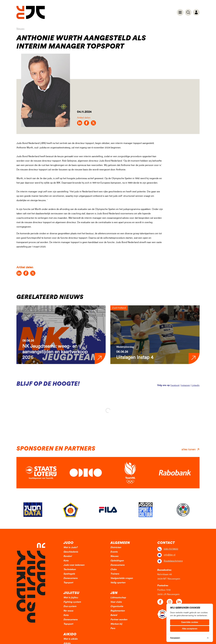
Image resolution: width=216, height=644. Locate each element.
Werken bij (116, 624)
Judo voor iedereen (74, 565)
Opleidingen (117, 561)
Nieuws (20, 29)
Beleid (114, 615)
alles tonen (189, 449)
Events (114, 552)
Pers (113, 628)
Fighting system (72, 602)
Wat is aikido (70, 639)
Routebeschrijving (173, 561)
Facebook (175, 385)
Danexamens (71, 578)
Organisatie (117, 606)
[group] (61, 335)
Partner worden (119, 620)
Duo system (70, 606)
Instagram (185, 385)
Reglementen (118, 611)
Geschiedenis (71, 552)
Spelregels (69, 574)
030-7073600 (171, 549)
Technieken (70, 569)
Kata (66, 561)
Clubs (114, 569)
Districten (116, 547)
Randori (68, 556)
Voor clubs (116, 602)
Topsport (68, 583)
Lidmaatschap (118, 598)
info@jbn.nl (170, 555)
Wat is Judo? (70, 547)
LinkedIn (196, 385)
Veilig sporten (118, 583)
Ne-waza (68, 611)
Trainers (115, 574)
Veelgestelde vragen (122, 578)
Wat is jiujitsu (71, 598)
